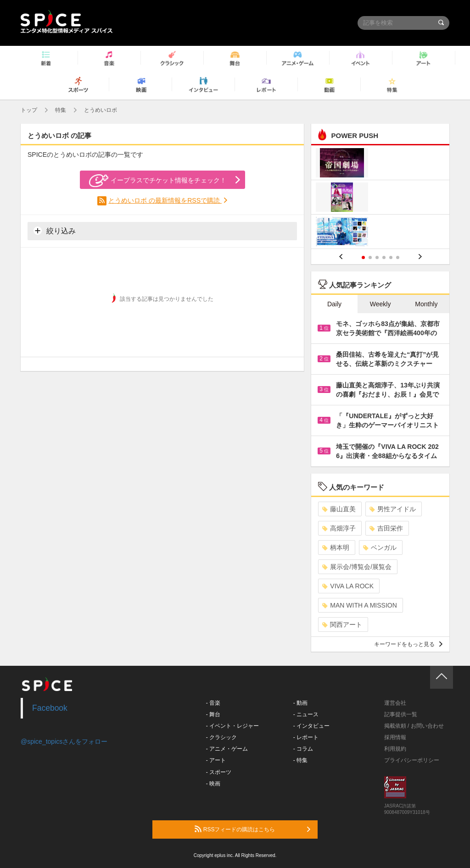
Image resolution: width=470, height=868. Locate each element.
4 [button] (384, 257)
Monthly (426, 304)
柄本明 (336, 547)
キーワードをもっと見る (408, 644)
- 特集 (300, 760)
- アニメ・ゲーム (227, 749)
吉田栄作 (386, 528)
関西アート (342, 625)
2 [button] (370, 257)
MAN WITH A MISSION (359, 605)
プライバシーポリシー (412, 760)
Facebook (50, 708)
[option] (380, 198)
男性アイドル (393, 509)
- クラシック (221, 737)
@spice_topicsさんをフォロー (64, 741)
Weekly (380, 304)
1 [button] (363, 257)
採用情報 (395, 737)
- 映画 (213, 784)
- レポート (306, 737)
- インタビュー (311, 726)
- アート (216, 760)
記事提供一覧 (401, 714)
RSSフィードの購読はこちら (252, 829)
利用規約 (395, 749)
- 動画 (300, 703)
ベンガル (380, 547)
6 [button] (398, 257)
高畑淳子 (339, 528)
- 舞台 (213, 714)
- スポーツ (219, 772)
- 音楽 (213, 703)
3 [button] (377, 257)
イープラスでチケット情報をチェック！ (158, 181)
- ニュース (306, 714)
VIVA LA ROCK (348, 586)
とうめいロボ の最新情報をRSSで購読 (165, 200)
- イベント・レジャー (232, 726)
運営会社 (395, 703)
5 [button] (391, 257)
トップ (29, 110)
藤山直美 (339, 509)
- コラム (303, 749)
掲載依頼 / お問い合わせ (414, 726)
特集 (61, 110)
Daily (334, 304)
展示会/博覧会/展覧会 (357, 567)
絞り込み (55, 231)
